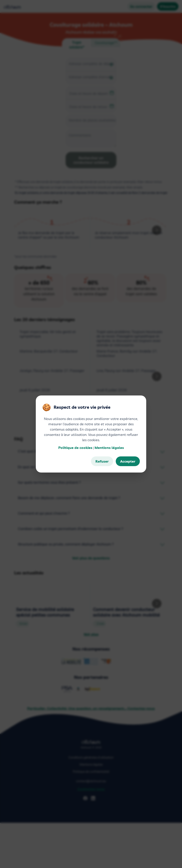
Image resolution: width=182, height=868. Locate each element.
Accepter (128, 461)
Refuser (102, 461)
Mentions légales (109, 448)
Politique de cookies (75, 448)
